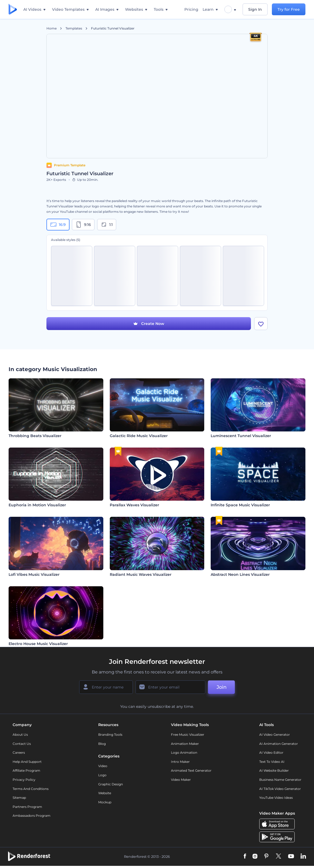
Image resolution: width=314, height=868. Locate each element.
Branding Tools (110, 735)
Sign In (255, 9)
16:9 (58, 225)
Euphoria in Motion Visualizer (37, 505)
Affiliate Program (26, 771)
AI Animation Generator (279, 744)
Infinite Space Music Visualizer (240, 505)
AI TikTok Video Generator (280, 789)
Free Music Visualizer (188, 735)
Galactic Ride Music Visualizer (139, 436)
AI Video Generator (275, 735)
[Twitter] (278, 857)
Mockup (105, 802)
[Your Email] (170, 687)
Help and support (27, 762)
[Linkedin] (303, 857)
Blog (102, 744)
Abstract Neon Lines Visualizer (240, 574)
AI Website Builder (274, 771)
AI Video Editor (271, 752)
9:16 (83, 225)
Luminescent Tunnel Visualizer (241, 436)
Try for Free (289, 9)
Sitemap (19, 798)
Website (105, 793)
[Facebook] (245, 857)
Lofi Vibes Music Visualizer (34, 574)
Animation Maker (185, 744)
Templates (74, 28)
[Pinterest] (266, 857)
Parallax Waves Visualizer (134, 505)
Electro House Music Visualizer (38, 644)
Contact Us (22, 744)
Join (222, 687)
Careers (19, 752)
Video (103, 766)
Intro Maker (180, 762)
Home (52, 28)
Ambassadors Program (32, 816)
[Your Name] (106, 687)
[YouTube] (291, 857)
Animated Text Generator (191, 771)
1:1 (107, 225)
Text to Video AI (272, 762)
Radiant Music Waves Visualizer (141, 574)
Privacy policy (24, 780)
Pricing (191, 9)
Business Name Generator (280, 780)
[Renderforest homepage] (13, 10)
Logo (102, 775)
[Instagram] (255, 857)
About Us (20, 735)
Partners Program (27, 807)
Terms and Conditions (31, 789)
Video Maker (181, 780)
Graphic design (111, 784)
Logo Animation (184, 752)
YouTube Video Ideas (276, 798)
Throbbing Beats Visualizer (35, 436)
